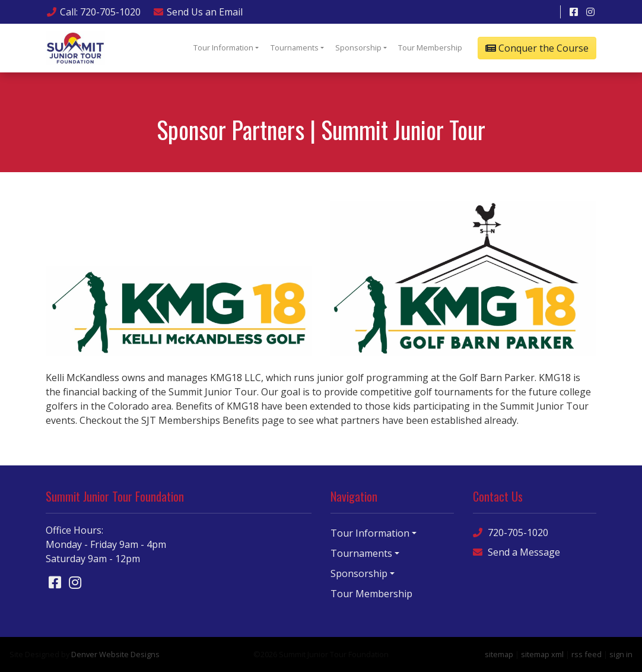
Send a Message (517, 552)
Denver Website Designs (115, 654)
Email (198, 12)
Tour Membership (430, 47)
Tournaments (295, 47)
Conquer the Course (537, 48)
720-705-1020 (511, 533)
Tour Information (223, 47)
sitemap (499, 654)
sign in (621, 654)
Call (93, 12)
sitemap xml (542, 654)
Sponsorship (358, 47)
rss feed (587, 654)
